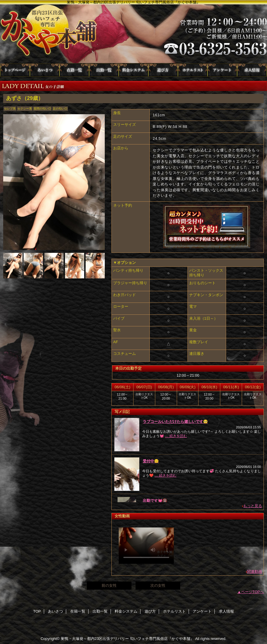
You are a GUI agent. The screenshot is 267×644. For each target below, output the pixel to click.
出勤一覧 (104, 70)
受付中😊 (151, 461)
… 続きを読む (176, 436)
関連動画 (255, 571)
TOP (15, 70)
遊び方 (163, 70)
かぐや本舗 (133, 34)
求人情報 (252, 70)
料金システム (133, 70)
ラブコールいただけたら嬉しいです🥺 (175, 422)
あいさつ (45, 70)
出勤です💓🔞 (155, 501)
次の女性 (158, 585)
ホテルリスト (193, 70)
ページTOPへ (253, 592)
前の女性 (109, 585)
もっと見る (253, 506)
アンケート (222, 70)
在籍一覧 (74, 70)
